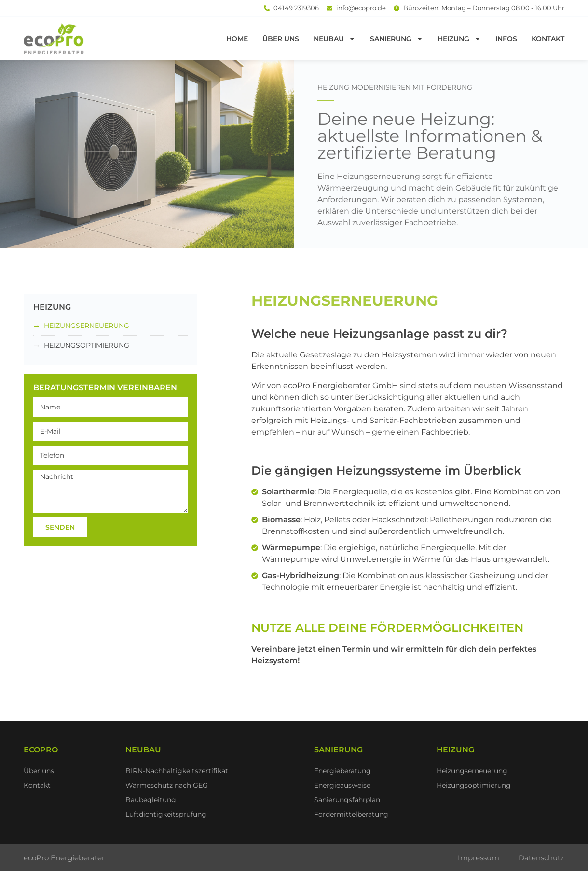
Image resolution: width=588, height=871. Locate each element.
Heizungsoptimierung (87, 345)
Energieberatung (342, 771)
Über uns (281, 39)
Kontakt (548, 39)
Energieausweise (342, 785)
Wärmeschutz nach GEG (167, 785)
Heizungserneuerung (87, 326)
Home (237, 39)
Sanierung (397, 39)
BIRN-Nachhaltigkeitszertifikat (177, 771)
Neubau (335, 39)
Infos (506, 39)
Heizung (459, 39)
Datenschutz (541, 858)
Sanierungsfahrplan (347, 800)
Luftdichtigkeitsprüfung (166, 814)
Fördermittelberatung (351, 814)
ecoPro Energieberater (64, 858)
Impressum (479, 858)
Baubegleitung (151, 800)
